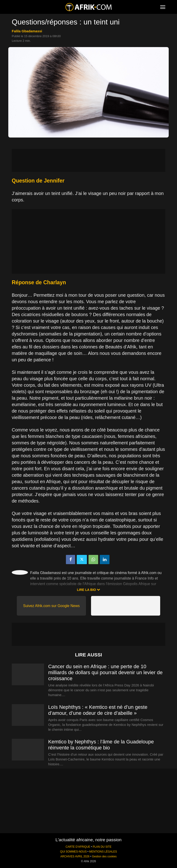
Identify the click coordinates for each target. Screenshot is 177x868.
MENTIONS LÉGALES (103, 852)
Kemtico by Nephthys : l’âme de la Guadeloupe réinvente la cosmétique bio (101, 745)
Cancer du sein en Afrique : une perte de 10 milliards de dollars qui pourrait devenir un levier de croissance (105, 672)
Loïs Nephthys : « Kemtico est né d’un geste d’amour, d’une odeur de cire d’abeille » (98, 710)
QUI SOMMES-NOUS (74, 852)
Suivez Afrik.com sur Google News (51, 606)
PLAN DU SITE (102, 847)
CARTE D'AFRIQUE (78, 847)
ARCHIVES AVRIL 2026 (75, 856)
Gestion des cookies (104, 856)
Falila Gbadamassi (27, 31)
